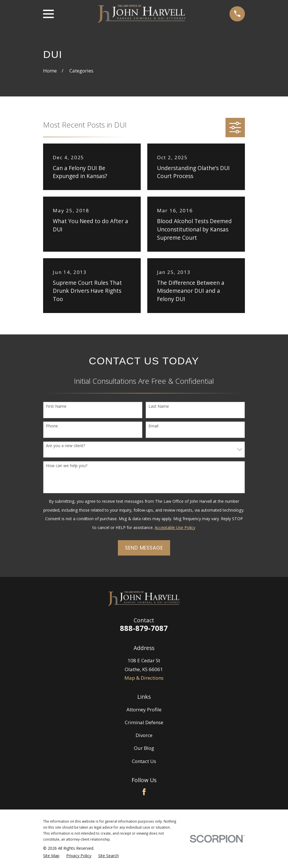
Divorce (144, 735)
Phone (52, 426)
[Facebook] (144, 792)
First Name (56, 406)
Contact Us (144, 761)
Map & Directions (144, 678)
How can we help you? (67, 466)
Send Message (144, 548)
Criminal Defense (144, 722)
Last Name (159, 406)
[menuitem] (51, 856)
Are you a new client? (66, 446)
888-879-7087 (144, 628)
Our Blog (144, 748)
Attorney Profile (144, 709)
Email (153, 426)
